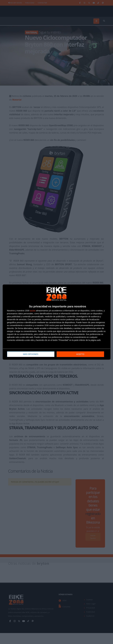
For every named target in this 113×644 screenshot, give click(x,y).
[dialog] (57, 322)
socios (33, 311)
